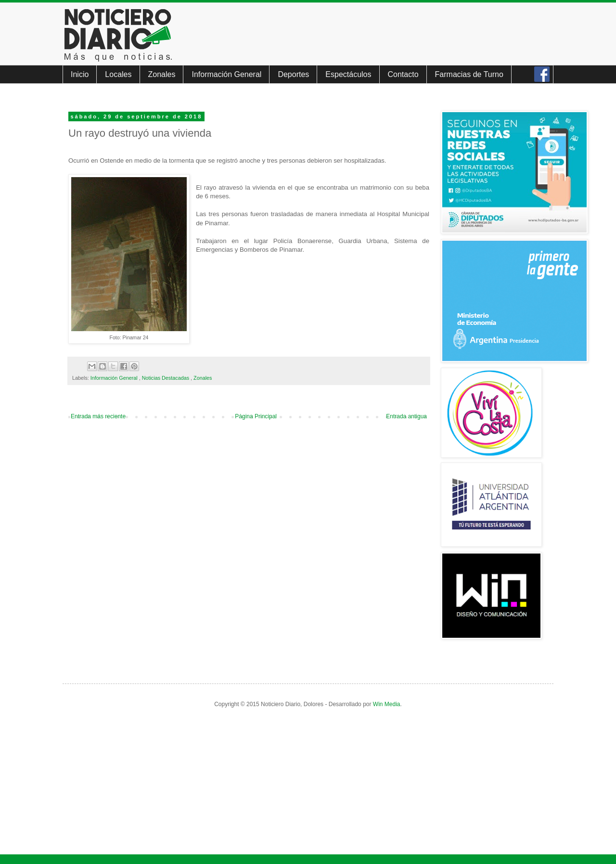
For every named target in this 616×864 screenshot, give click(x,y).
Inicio (80, 74)
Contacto (403, 74)
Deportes (293, 74)
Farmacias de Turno (469, 74)
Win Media (387, 704)
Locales (118, 74)
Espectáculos (348, 74)
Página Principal (256, 416)
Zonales (162, 74)
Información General (226, 74)
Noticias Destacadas (166, 378)
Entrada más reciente (98, 416)
